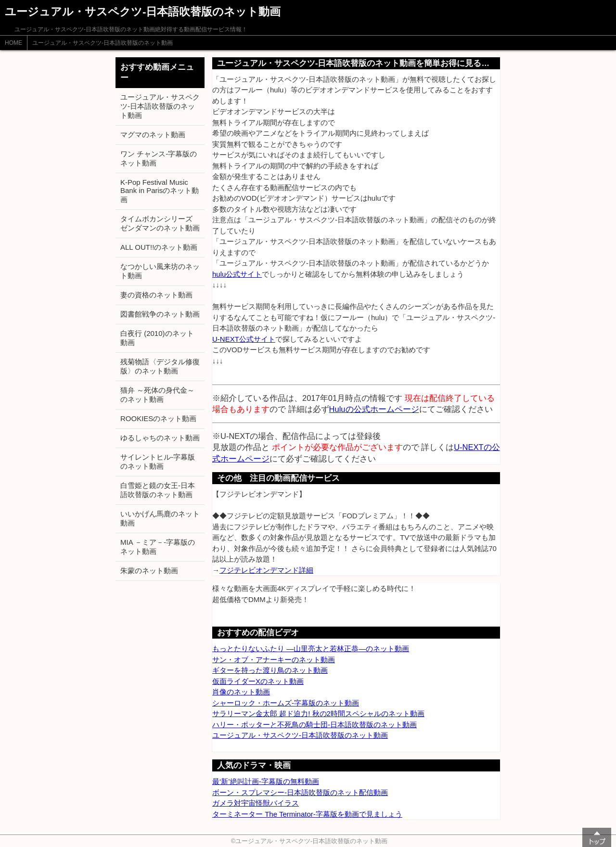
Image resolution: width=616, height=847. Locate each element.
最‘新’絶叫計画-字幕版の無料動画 (266, 781)
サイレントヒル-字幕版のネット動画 (158, 462)
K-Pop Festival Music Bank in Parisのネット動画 (160, 191)
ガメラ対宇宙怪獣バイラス (256, 803)
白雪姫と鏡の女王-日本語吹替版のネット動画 (158, 490)
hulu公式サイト (237, 274)
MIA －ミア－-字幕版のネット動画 (158, 547)
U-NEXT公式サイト (244, 339)
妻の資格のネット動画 (156, 295)
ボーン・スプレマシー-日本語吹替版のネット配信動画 (300, 792)
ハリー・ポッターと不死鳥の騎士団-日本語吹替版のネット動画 (314, 725)
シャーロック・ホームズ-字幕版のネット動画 (286, 703)
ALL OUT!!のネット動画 (159, 247)
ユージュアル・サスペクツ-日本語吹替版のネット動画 (103, 43)
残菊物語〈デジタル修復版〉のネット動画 (160, 366)
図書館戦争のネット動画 (160, 314)
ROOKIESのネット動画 (158, 418)
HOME (13, 43)
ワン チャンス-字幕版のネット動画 (159, 158)
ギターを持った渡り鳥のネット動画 (270, 670)
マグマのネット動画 (153, 135)
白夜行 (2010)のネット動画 (157, 338)
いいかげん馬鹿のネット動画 (160, 518)
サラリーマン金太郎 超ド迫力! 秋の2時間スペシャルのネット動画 (318, 713)
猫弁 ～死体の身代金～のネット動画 (157, 395)
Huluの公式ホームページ (374, 409)
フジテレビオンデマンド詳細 (266, 570)
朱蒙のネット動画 (149, 571)
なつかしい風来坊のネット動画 (160, 271)
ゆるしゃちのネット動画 (160, 438)
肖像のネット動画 (241, 692)
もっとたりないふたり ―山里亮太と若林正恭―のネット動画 (311, 648)
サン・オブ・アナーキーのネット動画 (274, 660)
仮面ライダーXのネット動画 (258, 681)
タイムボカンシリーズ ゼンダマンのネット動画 (160, 223)
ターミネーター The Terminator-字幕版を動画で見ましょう (307, 814)
